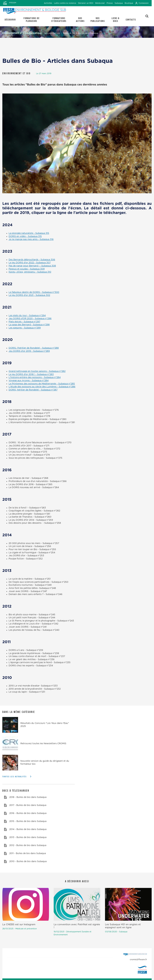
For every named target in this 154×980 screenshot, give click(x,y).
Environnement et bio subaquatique (22, 33)
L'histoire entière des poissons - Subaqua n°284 (35, 377)
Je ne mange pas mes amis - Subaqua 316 (31, 239)
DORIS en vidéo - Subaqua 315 (25, 236)
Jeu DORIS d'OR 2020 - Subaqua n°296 (30, 319)
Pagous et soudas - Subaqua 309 (27, 269)
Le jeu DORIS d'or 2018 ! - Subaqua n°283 (31, 374)
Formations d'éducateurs (59, 20)
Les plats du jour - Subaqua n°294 (27, 316)
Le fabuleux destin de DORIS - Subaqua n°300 (34, 292)
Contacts (131, 20)
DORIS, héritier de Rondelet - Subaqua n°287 (33, 390)
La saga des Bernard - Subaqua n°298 (29, 325)
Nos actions (80, 20)
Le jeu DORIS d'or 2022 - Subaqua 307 (30, 263)
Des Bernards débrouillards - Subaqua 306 (32, 260)
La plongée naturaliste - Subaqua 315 (29, 233)
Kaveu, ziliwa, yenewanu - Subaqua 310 (30, 272)
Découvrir (10, 20)
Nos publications (98, 20)
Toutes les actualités (15, 777)
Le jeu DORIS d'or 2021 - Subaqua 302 (29, 295)
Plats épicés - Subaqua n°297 (24, 322)
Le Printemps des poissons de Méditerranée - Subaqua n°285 (42, 384)
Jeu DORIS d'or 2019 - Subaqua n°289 (29, 351)
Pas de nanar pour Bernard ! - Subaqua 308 (32, 266)
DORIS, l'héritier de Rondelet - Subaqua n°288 (34, 348)
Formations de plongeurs (32, 20)
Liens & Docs (116, 20)
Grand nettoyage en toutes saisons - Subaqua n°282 (37, 371)
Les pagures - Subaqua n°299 (25, 328)
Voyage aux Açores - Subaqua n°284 (29, 381)
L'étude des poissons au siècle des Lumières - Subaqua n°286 (42, 387)
